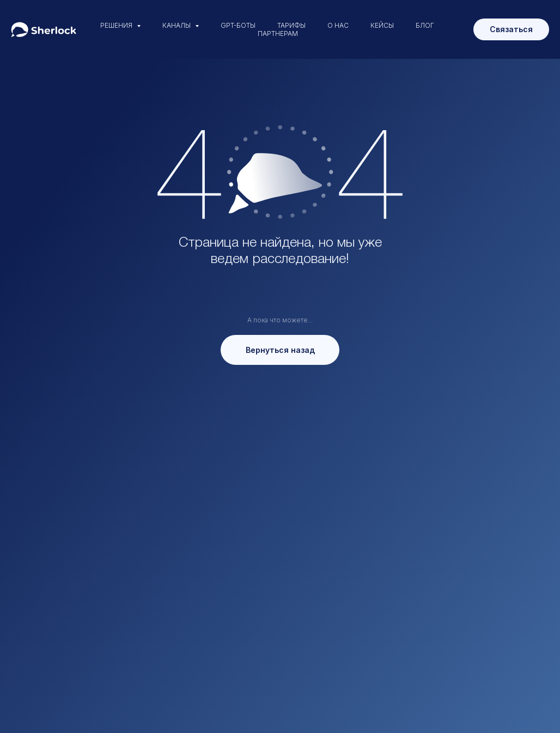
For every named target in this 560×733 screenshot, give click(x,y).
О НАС (338, 25)
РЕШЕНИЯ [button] (117, 25)
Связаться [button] (511, 29)
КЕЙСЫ (382, 25)
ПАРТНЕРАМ (278, 33)
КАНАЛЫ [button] (177, 25)
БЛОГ (425, 25)
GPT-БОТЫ (238, 25)
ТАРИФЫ (291, 25)
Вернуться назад (280, 350)
